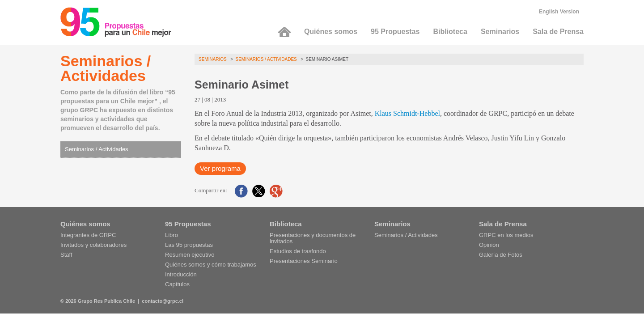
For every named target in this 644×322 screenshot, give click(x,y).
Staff (66, 255)
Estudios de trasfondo (298, 251)
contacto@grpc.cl (163, 301)
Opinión (489, 245)
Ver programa (220, 168)
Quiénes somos (331, 32)
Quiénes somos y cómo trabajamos (211, 265)
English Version (559, 12)
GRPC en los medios (506, 235)
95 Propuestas (395, 32)
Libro (172, 235)
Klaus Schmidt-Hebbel (407, 113)
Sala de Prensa (558, 32)
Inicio (284, 32)
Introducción (181, 274)
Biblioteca (450, 32)
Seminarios (500, 32)
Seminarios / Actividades (97, 149)
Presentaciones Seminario (304, 261)
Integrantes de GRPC (88, 235)
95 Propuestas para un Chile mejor (116, 22)
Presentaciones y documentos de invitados (313, 238)
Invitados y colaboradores (93, 245)
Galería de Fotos (501, 255)
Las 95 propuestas (189, 245)
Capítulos (177, 284)
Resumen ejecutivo (190, 255)
